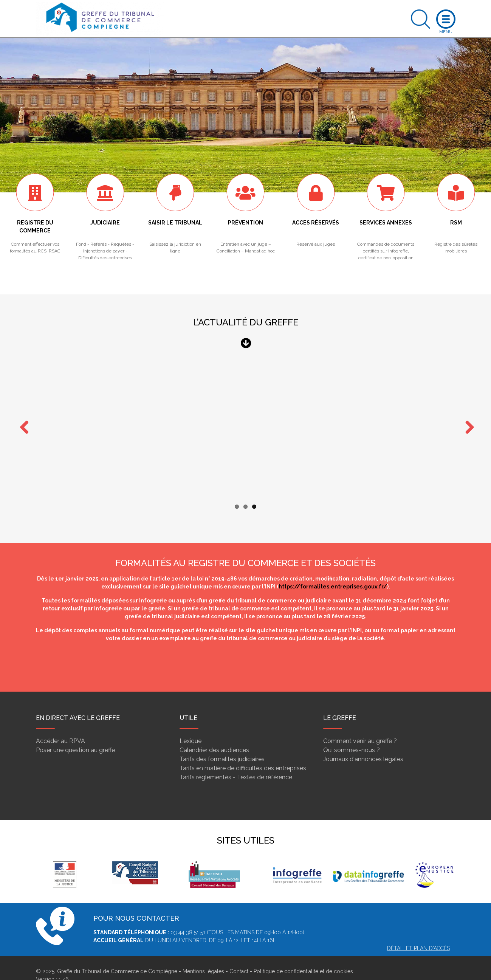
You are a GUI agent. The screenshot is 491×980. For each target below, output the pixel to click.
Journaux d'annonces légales (363, 744)
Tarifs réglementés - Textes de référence (236, 762)
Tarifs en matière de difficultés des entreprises (243, 753)
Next (467, 421)
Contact (239, 957)
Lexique (191, 726)
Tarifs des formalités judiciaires (222, 744)
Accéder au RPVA (60, 726)
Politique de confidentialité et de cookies (303, 957)
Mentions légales (203, 957)
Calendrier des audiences (214, 735)
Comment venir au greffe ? (360, 726)
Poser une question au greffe (75, 735)
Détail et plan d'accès (418, 934)
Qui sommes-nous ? (352, 735)
